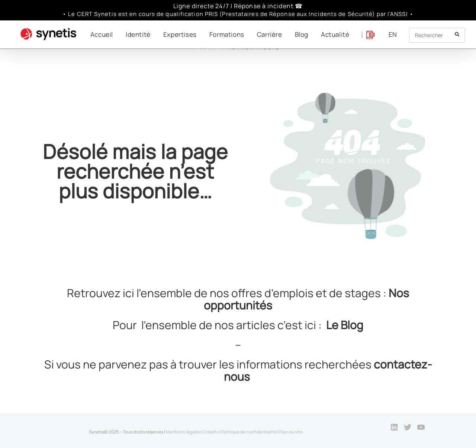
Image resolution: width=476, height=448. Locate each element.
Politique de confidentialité (249, 432)
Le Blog (345, 325)
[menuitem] (393, 34)
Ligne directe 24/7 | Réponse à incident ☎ (238, 6)
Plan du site (291, 432)
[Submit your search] (457, 34)
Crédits (211, 432)
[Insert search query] (437, 35)
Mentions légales (183, 432)
